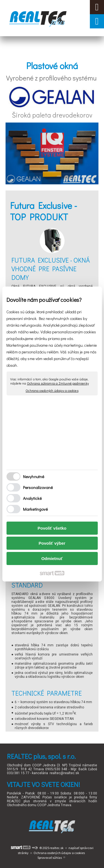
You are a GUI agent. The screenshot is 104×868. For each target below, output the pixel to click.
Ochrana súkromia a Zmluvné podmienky (58, 383)
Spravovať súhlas (50, 858)
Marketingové (35, 509)
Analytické (32, 498)
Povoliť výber (52, 543)
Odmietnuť (52, 558)
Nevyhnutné (34, 476)
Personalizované (38, 487)
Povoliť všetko (52, 528)
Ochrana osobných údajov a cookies (52, 391)
